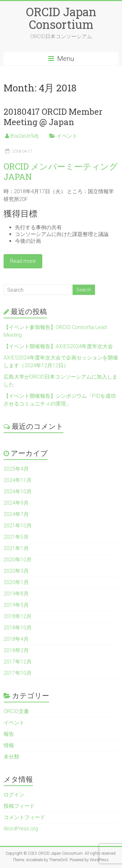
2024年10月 (18, 492)
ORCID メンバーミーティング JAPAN (61, 171)
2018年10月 (18, 628)
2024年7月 (16, 514)
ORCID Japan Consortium (61, 18)
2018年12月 (18, 616)
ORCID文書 (16, 711)
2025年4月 (16, 469)
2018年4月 (16, 639)
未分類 (11, 757)
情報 (9, 745)
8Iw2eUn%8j (24, 136)
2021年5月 (16, 537)
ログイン (14, 795)
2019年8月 (16, 594)
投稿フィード (19, 806)
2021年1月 (16, 548)
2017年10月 (18, 673)
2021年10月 (18, 526)
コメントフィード (24, 817)
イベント (67, 136)
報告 (9, 734)
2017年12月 (18, 662)
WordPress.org (21, 829)
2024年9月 (16, 503)
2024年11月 (18, 480)
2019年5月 (16, 605)
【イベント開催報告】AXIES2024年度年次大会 (58, 346)
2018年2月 (16, 650)
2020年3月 (16, 571)
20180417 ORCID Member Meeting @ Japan (53, 117)
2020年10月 (18, 560)
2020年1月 (16, 582)
